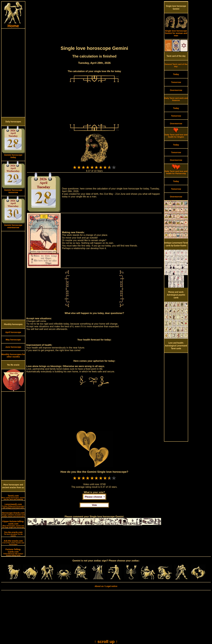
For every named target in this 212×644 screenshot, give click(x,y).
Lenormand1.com (13, 506)
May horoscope (13, 340)
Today (176, 74)
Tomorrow (176, 82)
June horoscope (13, 347)
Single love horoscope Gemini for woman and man (176, 32)
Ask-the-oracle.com (13, 542)
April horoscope (13, 332)
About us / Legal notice (106, 586)
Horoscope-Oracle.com (13, 514)
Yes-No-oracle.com (13, 534)
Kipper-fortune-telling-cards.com (13, 524)
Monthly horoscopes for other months (13, 356)
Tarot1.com (13, 497)
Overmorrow (176, 90)
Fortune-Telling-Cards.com (13, 552)
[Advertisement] (13, 73)
